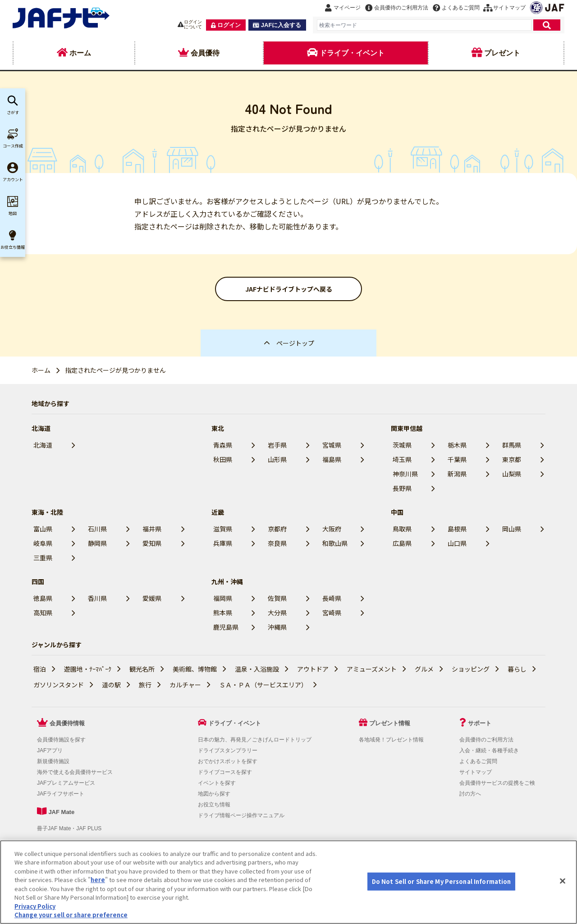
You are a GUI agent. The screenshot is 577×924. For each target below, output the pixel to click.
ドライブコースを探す (225, 772)
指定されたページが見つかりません (115, 370)
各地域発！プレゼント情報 (391, 740)
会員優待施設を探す (61, 740)
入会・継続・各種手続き (489, 750)
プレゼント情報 (390, 723)
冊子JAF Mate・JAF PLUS (69, 828)
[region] (288, 882)
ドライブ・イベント (235, 723)
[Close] (563, 881)
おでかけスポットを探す (228, 761)
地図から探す (214, 794)
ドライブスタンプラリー (228, 750)
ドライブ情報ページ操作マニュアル (241, 815)
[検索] (547, 25)
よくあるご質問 (478, 761)
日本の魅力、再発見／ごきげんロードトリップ (255, 740)
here (98, 880)
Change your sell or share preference (71, 915)
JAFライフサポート (61, 794)
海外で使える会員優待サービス (75, 772)
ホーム (41, 370)
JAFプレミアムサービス (66, 783)
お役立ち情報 (214, 805)
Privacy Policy (35, 906)
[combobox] (424, 25)
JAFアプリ (50, 750)
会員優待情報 (67, 723)
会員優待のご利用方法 (486, 740)
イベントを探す (217, 783)
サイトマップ (476, 772)
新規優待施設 (53, 761)
